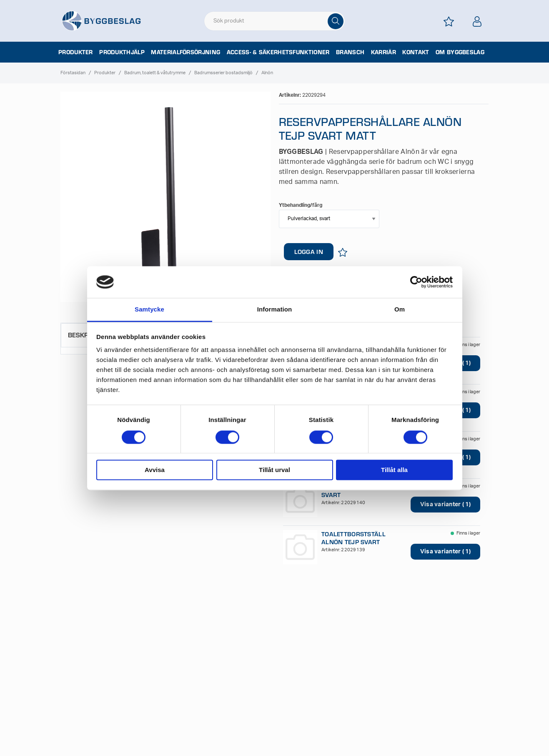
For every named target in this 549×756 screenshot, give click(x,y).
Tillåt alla (394, 470)
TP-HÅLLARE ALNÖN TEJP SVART (359, 491)
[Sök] (336, 21)
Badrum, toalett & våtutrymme (155, 73)
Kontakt (416, 52)
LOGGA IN (309, 251)
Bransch (350, 52)
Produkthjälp (122, 52)
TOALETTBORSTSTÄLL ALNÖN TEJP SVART (353, 538)
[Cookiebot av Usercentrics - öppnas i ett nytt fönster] (416, 282)
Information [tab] (275, 310)
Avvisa (155, 470)
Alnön (267, 73)
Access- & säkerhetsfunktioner (278, 52)
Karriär (384, 52)
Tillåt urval (274, 470)
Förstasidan (73, 73)
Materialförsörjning (186, 52)
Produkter (76, 52)
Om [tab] (400, 310)
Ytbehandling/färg (301, 205)
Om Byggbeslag (460, 52)
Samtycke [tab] (149, 310)
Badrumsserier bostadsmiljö (223, 73)
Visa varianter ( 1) (445, 505)
